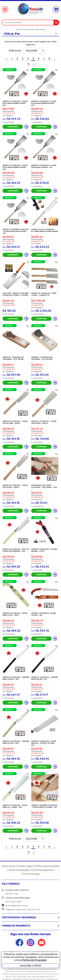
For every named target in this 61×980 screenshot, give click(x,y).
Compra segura (26, 866)
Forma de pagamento (43, 870)
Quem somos (9, 866)
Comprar (13, 127)
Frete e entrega (31, 874)
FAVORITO (28, 70)
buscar (56, 23)
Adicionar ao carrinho (26, 127)
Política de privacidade (47, 866)
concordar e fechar (30, 966)
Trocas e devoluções (19, 870)
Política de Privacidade (35, 960)
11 (28, 64)
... (55, 59)
